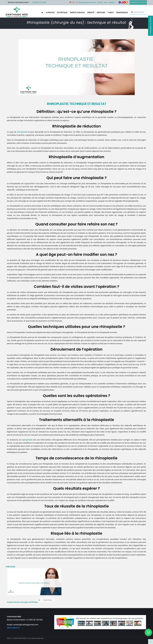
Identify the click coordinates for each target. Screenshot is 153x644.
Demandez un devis (138, 2)
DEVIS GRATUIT (13, 628)
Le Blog (100, 2)
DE (70, 2)
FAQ (106, 2)
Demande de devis (150, 26)
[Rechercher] (138, 12)
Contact (112, 2)
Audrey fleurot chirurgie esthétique (22, 602)
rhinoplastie (22, 132)
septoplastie (27, 440)
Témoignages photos (87, 2)
